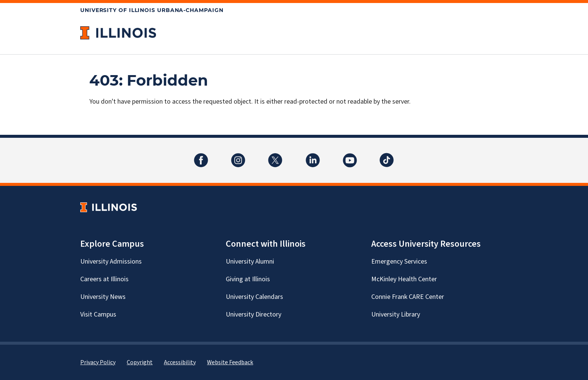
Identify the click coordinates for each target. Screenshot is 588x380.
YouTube (350, 156)
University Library (396, 314)
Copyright (140, 362)
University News (103, 297)
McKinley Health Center (404, 279)
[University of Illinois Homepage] (109, 207)
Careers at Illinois (104, 279)
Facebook (201, 156)
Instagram (238, 156)
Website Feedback (230, 362)
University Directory (253, 314)
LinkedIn (313, 156)
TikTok (387, 156)
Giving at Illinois (248, 279)
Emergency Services (399, 262)
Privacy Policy (98, 362)
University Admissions (111, 262)
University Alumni (250, 262)
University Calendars (254, 297)
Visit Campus (98, 314)
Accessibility (180, 362)
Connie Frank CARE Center (408, 297)
